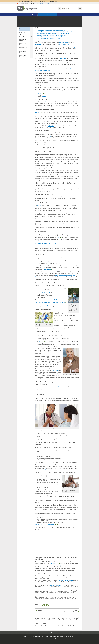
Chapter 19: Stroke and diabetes (56, 585)
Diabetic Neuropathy (24, 37)
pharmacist (55, 371)
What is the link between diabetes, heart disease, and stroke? (51, 30)
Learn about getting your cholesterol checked (46, 243)
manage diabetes (54, 300)
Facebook (42, 605)
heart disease (64, 41)
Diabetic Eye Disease (24, 47)
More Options (49, 605)
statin (58, 237)
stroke (68, 44)
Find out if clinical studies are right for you (45, 525)
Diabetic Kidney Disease (23, 40)
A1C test (39, 205)
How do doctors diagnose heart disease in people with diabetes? (51, 35)
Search (80, 8)
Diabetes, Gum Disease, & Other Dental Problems (23, 51)
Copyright (59, 637)
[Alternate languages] (77, 19)
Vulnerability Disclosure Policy (69, 637)
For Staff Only (47, 639)
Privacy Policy (27, 637)
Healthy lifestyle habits (41, 288)
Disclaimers (53, 637)
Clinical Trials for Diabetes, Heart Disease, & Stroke (49, 39)
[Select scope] (59, 8)
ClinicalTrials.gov (54, 563)
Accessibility (47, 637)
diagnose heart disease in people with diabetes (50, 387)
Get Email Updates (56, 639)
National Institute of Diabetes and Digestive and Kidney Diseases (63, 617)
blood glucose (75, 47)
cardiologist (49, 402)
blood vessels (63, 58)
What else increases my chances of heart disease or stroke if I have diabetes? (54, 32)
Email (47, 605)
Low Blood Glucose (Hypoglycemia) (24, 33)
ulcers (49, 95)
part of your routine (52, 294)
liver (60, 112)
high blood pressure (64, 43)
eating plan (48, 136)
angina (41, 342)
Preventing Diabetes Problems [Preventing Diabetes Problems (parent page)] (26, 25)
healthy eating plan (47, 292)
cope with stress (58, 329)
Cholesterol (38, 112)
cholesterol (38, 44)
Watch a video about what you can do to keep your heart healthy (50, 302)
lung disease (40, 93)
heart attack (62, 44)
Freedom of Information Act (37, 637)
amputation (44, 97)
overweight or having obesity (45, 133)
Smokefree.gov (47, 269)
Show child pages (32, 37)
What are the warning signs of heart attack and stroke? (49, 37)
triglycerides (51, 126)
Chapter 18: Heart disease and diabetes (65, 581)
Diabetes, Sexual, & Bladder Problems (24, 56)
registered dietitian (59, 275)
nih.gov (55, 1)
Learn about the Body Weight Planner (44, 305)
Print (40, 605)
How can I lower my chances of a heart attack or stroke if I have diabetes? (53, 34)
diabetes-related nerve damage (45, 470)
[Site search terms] (69, 8)
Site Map (41, 639)
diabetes (41, 41)
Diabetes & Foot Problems (23, 44)
